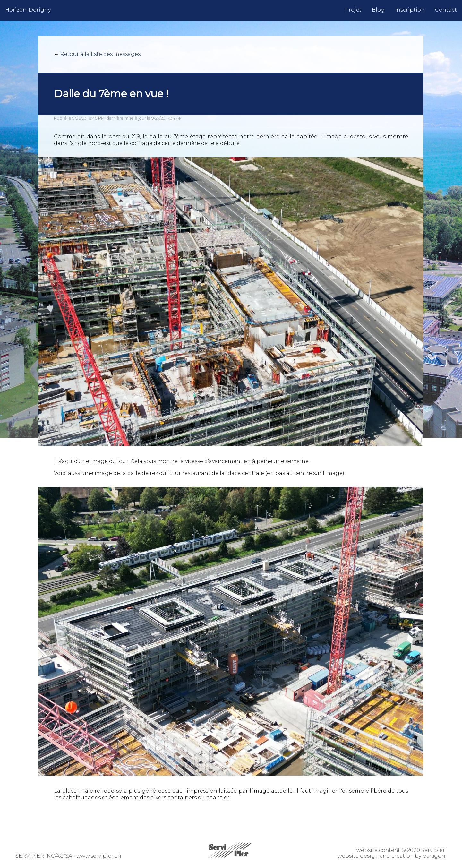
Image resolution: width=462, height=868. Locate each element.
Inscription (410, 10)
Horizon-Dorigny (28, 10)
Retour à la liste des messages (100, 54)
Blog (378, 10)
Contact (446, 10)
